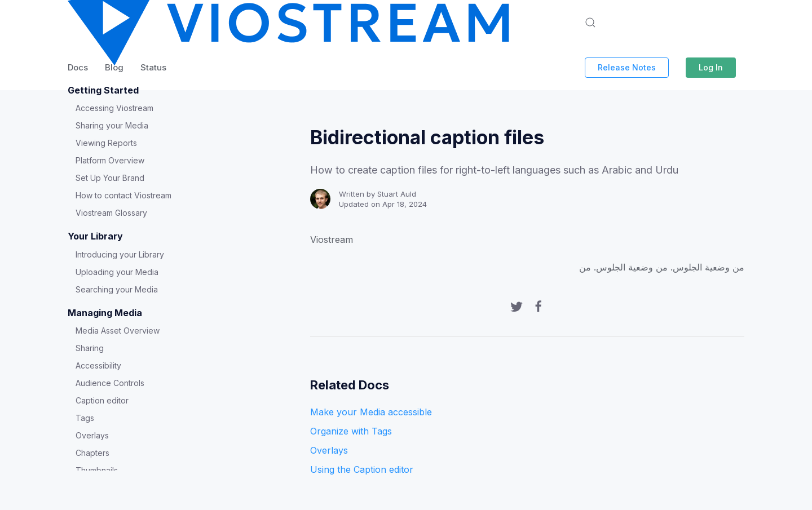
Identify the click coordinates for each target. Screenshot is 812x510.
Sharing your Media (112, 125)
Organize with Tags (351, 431)
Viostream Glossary (111, 213)
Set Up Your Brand (110, 178)
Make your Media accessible (371, 412)
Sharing (90, 348)
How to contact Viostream (123, 195)
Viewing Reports (106, 143)
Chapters (92, 453)
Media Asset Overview (118, 331)
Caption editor (102, 400)
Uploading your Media (117, 272)
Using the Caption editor (362, 469)
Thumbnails (97, 470)
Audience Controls (110, 383)
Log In (711, 67)
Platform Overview (110, 160)
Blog (114, 67)
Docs (78, 67)
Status (153, 67)
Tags (85, 418)
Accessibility (98, 365)
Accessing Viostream (114, 108)
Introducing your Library (120, 254)
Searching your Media (117, 289)
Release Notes (627, 67)
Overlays (92, 435)
